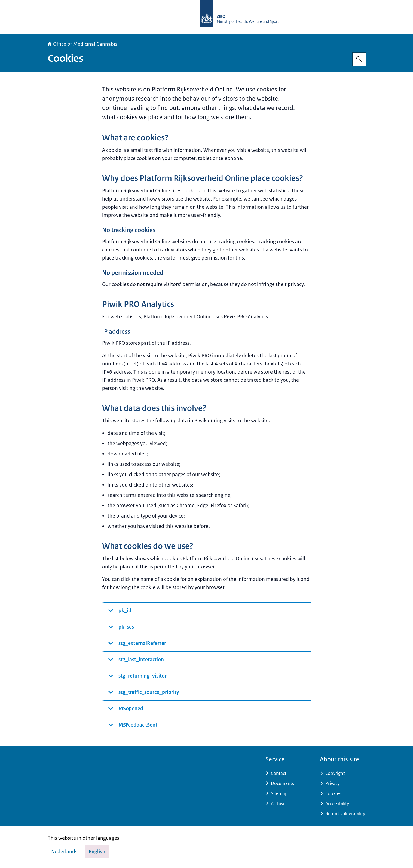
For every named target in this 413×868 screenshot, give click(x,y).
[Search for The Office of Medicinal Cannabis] (359, 59)
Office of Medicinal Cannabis (82, 44)
